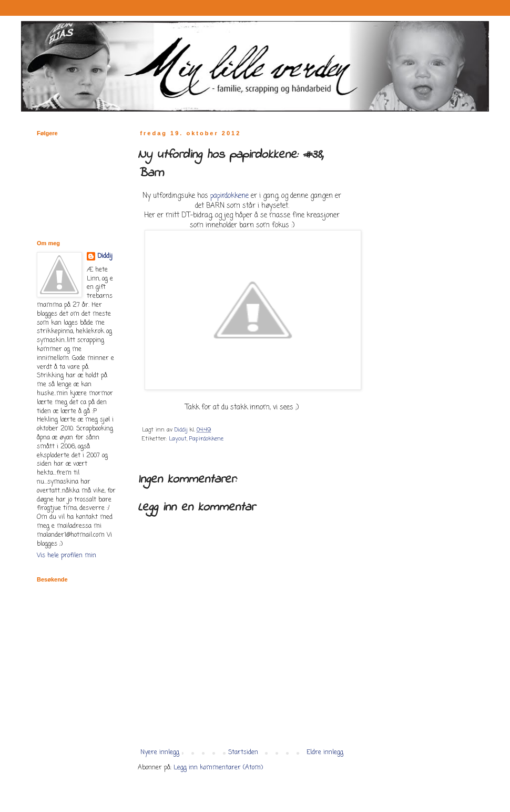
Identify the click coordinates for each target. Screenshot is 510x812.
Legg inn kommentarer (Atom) (218, 768)
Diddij (105, 257)
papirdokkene (229, 196)
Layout (178, 439)
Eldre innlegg (325, 753)
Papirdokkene (206, 439)
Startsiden (243, 753)
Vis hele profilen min (67, 556)
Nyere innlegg (160, 753)
